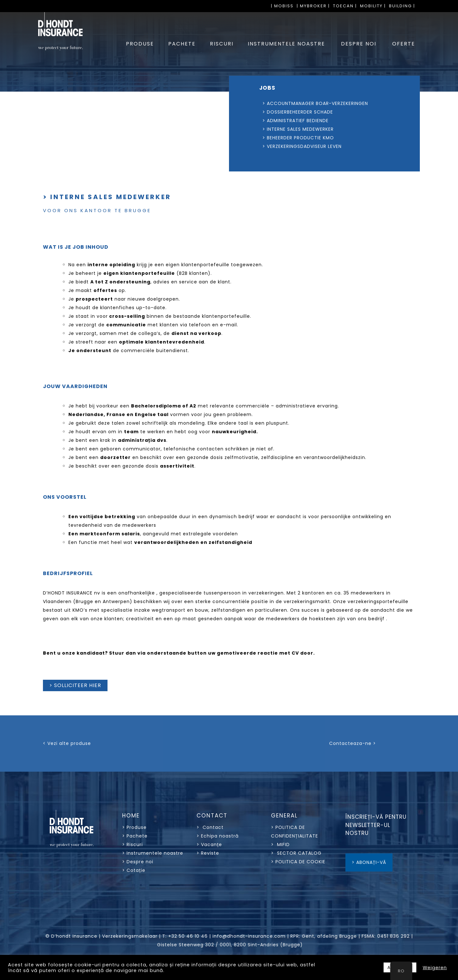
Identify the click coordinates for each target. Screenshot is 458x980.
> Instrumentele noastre (153, 853)
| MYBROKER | (313, 6)
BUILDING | (402, 6)
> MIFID (280, 844)
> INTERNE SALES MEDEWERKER (298, 129)
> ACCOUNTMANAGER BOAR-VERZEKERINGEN (301, 103)
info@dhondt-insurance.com (249, 936)
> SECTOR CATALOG (296, 853)
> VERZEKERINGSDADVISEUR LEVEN (288, 146)
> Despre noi (138, 862)
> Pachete (135, 836)
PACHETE (182, 44)
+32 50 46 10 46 (188, 936)
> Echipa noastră (218, 836)
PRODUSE (140, 44)
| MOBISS (282, 6)
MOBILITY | (373, 6)
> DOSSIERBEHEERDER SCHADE (283, 112)
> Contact (211, 827)
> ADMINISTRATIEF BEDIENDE (281, 121)
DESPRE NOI (359, 44)
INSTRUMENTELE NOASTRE (286, 44)
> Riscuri (132, 844)
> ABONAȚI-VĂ (369, 862)
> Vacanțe (209, 844)
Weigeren (435, 968)
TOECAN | (345, 6)
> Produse (134, 827)
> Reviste (208, 853)
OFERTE (404, 44)
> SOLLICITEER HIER (75, 685)
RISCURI (222, 44)
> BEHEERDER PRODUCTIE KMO (284, 138)
